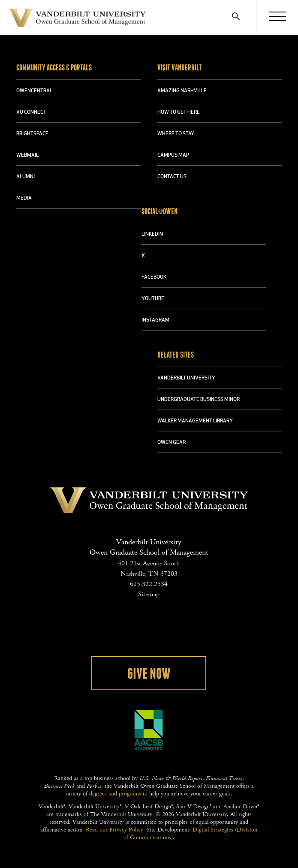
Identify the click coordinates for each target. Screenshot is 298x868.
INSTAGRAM (155, 320)
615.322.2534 (149, 584)
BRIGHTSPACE (32, 134)
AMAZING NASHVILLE (182, 91)
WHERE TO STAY (176, 134)
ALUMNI (26, 177)
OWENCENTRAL (34, 91)
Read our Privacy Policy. (115, 830)
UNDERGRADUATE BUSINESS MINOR (199, 400)
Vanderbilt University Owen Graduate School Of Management (77, 19)
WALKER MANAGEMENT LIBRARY (195, 421)
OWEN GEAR (172, 443)
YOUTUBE (153, 299)
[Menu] (277, 17)
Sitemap (149, 594)
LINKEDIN (152, 234)
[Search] (236, 17)
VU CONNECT (31, 112)
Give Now (149, 674)
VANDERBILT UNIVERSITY (186, 378)
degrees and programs (115, 794)
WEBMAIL (27, 155)
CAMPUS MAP (173, 155)
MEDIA (24, 198)
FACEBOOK (154, 277)
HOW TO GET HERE (179, 112)
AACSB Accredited (149, 730)
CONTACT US (172, 177)
